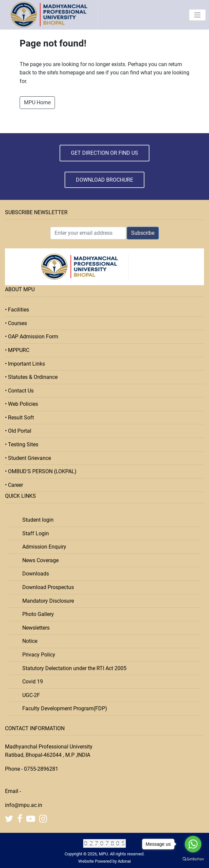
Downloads (34, 574)
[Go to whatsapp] (193, 844)
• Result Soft (19, 418)
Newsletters (34, 628)
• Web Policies (21, 404)
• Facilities (17, 310)
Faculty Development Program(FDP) (63, 708)
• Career (14, 485)
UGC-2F (29, 695)
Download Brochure (104, 180)
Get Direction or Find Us (104, 153)
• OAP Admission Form (32, 337)
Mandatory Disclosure (46, 601)
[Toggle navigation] (197, 15)
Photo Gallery (36, 614)
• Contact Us (19, 391)
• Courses (16, 323)
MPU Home (37, 102)
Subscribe (143, 233)
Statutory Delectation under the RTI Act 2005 (72, 668)
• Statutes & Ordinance (31, 377)
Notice (28, 641)
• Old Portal (18, 431)
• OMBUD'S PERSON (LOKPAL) (41, 471)
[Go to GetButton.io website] (193, 859)
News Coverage (38, 560)
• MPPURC (17, 350)
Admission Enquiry (42, 547)
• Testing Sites (22, 444)
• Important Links (25, 364)
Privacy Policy (37, 655)
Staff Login (34, 533)
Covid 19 (31, 682)
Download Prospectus (46, 587)
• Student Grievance (28, 458)
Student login (36, 520)
